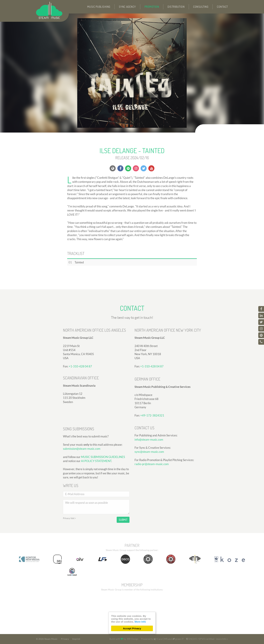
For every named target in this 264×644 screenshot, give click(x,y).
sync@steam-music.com (149, 481)
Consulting (201, 7)
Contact (222, 7)
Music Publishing (99, 7)
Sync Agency (127, 7)
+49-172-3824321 (152, 447)
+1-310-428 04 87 (80, 398)
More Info (140, 622)
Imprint (76, 639)
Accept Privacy (132, 628)
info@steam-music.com (149, 469)
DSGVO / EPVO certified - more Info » (207, 639)
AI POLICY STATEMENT (96, 499)
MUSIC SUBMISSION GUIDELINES (103, 495)
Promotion (152, 7)
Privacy (65, 639)
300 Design (133, 639)
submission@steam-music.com (82, 487)
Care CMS (161, 639)
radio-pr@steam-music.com (152, 493)
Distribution (176, 7)
